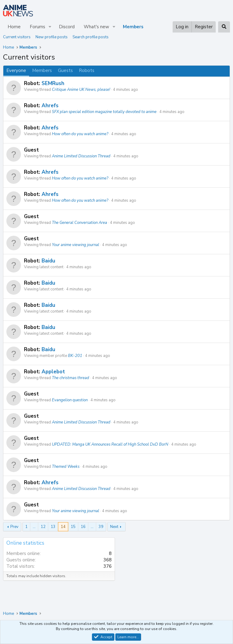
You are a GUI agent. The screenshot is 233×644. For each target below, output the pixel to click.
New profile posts (52, 37)
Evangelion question (70, 400)
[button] (50, 27)
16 (83, 527)
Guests (65, 70)
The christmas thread (71, 378)
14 (63, 527)
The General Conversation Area (79, 223)
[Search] (224, 27)
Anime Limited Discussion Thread (81, 156)
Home (14, 27)
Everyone (16, 70)
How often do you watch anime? (80, 134)
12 (43, 527)
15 (73, 527)
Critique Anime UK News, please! (81, 90)
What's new (96, 27)
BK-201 (75, 356)
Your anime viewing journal (76, 245)
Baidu (48, 261)
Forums (37, 27)
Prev (14, 527)
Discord (67, 27)
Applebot (53, 372)
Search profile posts (91, 37)
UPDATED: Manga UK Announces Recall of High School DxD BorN (110, 444)
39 (101, 527)
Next (114, 527)
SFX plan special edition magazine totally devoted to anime (104, 112)
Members (133, 27)
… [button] (34, 527)
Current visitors (17, 37)
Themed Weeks (66, 467)
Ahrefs (50, 106)
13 (53, 527)
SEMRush (53, 83)
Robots (87, 70)
